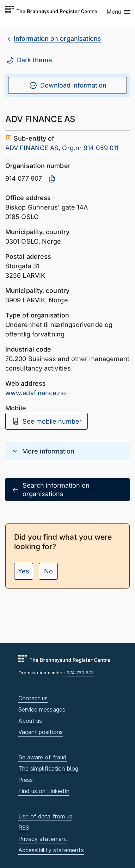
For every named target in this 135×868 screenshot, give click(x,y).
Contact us (33, 698)
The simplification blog (48, 769)
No (48, 571)
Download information (68, 85)
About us (30, 721)
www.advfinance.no (36, 393)
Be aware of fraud (43, 757)
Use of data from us (45, 816)
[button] (119, 12)
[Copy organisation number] (52, 179)
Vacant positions (41, 732)
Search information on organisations (50, 489)
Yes (24, 571)
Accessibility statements (51, 850)
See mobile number (47, 421)
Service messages (42, 709)
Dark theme (29, 60)
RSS (24, 828)
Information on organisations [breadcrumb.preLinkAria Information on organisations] (58, 38)
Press (26, 780)
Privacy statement (43, 839)
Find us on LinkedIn (44, 791)
